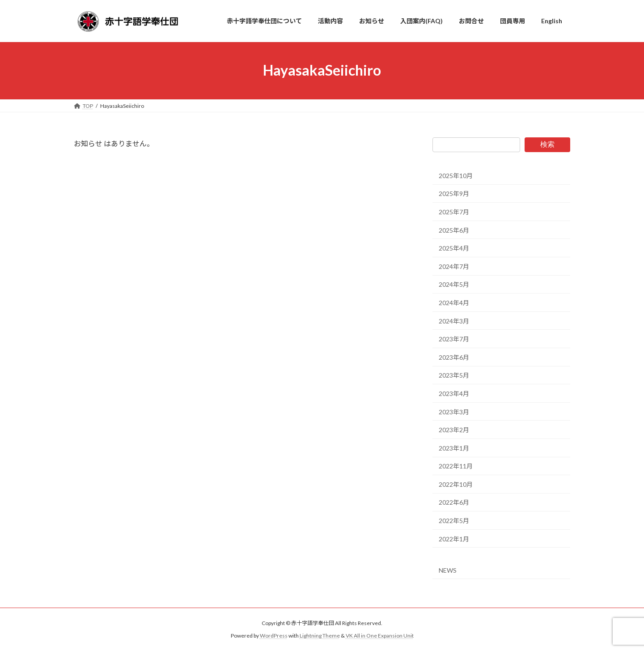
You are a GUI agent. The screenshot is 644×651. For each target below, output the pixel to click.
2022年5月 (454, 521)
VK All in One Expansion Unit (380, 636)
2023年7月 (454, 339)
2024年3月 (454, 321)
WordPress (274, 636)
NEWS (448, 570)
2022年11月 (456, 466)
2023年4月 (454, 394)
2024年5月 (454, 284)
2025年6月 (454, 230)
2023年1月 (454, 448)
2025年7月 (454, 212)
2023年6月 (454, 357)
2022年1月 (454, 538)
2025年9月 (454, 194)
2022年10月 (456, 484)
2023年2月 (454, 430)
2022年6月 (454, 502)
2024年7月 (454, 266)
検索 (547, 144)
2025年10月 (456, 175)
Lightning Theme (320, 636)
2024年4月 (454, 303)
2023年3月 (454, 411)
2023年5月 (454, 375)
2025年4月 (454, 248)
